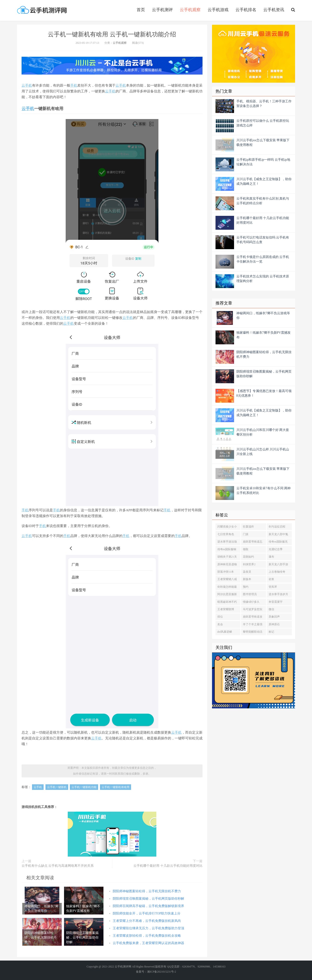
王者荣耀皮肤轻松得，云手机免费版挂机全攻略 (147, 936)
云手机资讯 (274, 10)
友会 (220, 624)
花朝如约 (248, 557)
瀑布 (271, 557)
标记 (271, 632)
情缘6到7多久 (251, 602)
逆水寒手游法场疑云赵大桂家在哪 (227, 543)
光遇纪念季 (276, 549)
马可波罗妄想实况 (253, 610)
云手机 (38, 787)
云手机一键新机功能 (84, 787)
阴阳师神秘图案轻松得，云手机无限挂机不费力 (147, 891)
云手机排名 (246, 10)
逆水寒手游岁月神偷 (278, 595)
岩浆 (271, 579)
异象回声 (274, 617)
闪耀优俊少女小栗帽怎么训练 (227, 528)
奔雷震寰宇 (276, 602)
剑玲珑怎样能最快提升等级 (227, 588)
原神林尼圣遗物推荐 (227, 565)
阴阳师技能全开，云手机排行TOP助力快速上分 (147, 913)
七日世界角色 (226, 534)
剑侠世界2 (249, 564)
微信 (271, 609)
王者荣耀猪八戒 (227, 579)
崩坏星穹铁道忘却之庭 (253, 543)
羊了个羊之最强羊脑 (253, 625)
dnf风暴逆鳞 (225, 632)
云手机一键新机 (57, 787)
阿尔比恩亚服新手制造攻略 (227, 595)
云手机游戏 (218, 10)
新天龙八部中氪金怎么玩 (278, 535)
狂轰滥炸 (248, 527)
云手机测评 (162, 10)
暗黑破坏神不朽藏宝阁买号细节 (227, 603)
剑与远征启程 (277, 527)
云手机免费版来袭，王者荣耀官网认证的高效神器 (148, 943)
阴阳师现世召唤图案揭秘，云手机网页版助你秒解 (148, 899)
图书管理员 (250, 594)
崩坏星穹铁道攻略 (253, 618)
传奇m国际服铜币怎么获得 (227, 550)
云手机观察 (190, 10)
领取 (246, 549)
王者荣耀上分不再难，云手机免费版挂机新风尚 (147, 921)
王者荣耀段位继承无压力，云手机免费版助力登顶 (148, 928)
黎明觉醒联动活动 (253, 633)
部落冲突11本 (226, 572)
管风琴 (273, 587)
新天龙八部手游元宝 (278, 565)
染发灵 (247, 572)
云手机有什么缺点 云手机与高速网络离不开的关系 (58, 866)
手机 (29, 85)
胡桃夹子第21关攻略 (227, 558)
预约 (246, 587)
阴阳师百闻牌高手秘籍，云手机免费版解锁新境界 (148, 906)
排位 (220, 617)
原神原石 (274, 624)
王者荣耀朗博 (226, 609)
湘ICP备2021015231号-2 (162, 972)
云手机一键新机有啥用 (116, 787)
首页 (141, 10)
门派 (246, 534)
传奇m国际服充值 (278, 543)
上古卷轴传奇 (277, 572)
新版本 (247, 579)
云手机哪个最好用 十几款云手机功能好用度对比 (168, 866)
